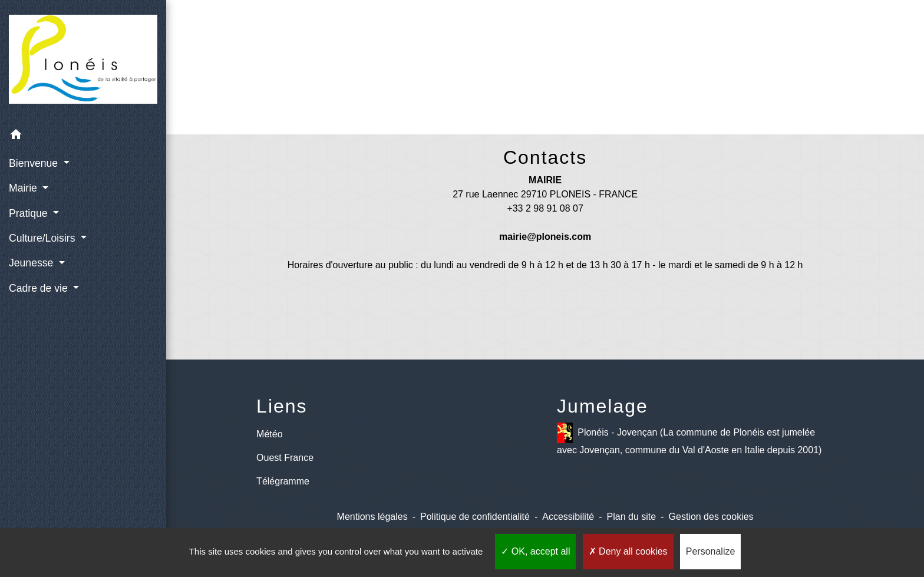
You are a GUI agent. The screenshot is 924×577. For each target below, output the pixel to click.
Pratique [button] (29, 213)
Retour (545, 81)
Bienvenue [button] (35, 163)
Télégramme (283, 481)
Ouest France (285, 458)
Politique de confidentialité (475, 517)
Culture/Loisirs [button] (43, 238)
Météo (269, 434)
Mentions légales (372, 517)
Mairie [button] (24, 188)
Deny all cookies (628, 551)
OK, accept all (535, 551)
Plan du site (632, 517)
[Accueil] (83, 62)
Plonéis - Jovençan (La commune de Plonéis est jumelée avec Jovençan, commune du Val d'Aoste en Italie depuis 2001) (689, 439)
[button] (83, 136)
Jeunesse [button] (32, 263)
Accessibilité (568, 517)
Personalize (711, 551)
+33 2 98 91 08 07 (545, 208)
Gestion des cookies (711, 517)
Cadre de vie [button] (40, 288)
